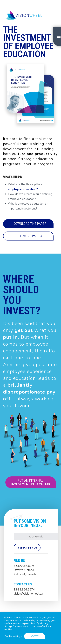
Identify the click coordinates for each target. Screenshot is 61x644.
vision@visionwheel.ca (28, 594)
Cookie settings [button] (13, 636)
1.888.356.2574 (24, 590)
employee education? (23, 189)
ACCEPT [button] (34, 636)
